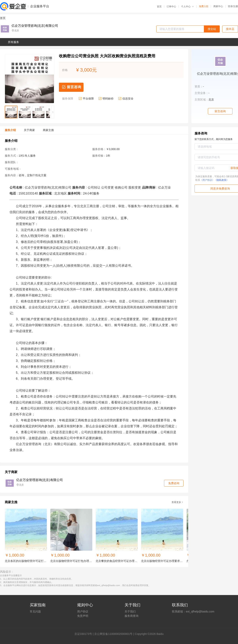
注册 (236, 6)
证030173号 (85, 634)
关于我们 (130, 611)
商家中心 (218, 6)
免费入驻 (204, 6)
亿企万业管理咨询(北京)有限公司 (35, 26)
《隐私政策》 (222, 180)
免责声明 (83, 616)
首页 (159, 7)
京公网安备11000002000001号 (113, 634)
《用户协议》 (207, 180)
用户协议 (83, 611)
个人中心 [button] (188, 7)
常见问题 (35, 611)
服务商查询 (131, 616)
